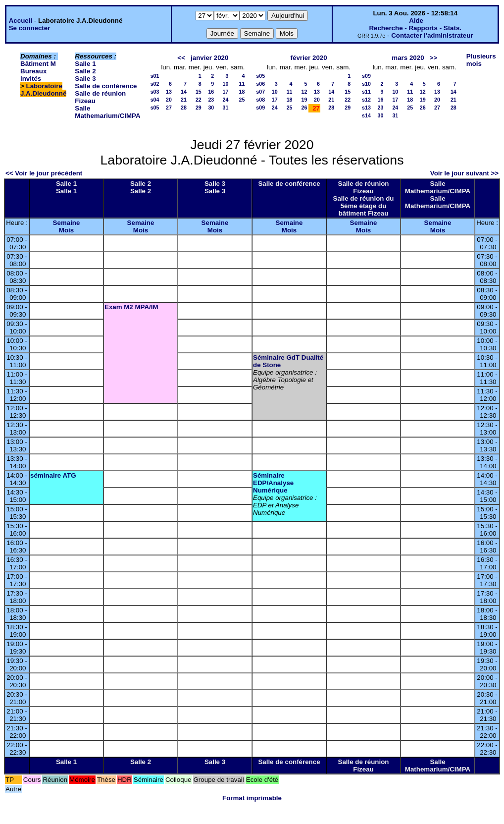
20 (169, 100)
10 (226, 84)
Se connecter (30, 28)
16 (211, 92)
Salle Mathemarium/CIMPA (107, 112)
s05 (155, 108)
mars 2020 (408, 58)
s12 (366, 100)
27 (169, 108)
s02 (155, 84)
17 (226, 92)
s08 (260, 100)
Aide (416, 21)
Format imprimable (252, 798)
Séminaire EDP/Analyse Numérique (273, 483)
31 (226, 108)
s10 (366, 84)
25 (242, 100)
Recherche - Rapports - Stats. (415, 28)
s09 (260, 108)
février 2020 (309, 58)
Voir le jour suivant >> (464, 173)
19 (304, 100)
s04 (155, 100)
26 (304, 108)
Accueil (21, 21)
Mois (66, 230)
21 (184, 100)
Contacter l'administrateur (432, 35)
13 (169, 92)
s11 (366, 92)
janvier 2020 (209, 58)
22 (199, 100)
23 (211, 100)
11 (242, 84)
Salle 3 (85, 79)
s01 (155, 76)
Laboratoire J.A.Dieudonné (43, 90)
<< (181, 58)
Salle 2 (85, 71)
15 (199, 92)
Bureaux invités (33, 75)
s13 (366, 108)
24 (226, 100)
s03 (155, 92)
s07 (260, 92)
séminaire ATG (53, 475)
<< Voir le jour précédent (44, 173)
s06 (260, 84)
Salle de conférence (106, 86)
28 (184, 108)
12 (304, 92)
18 (242, 92)
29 (199, 108)
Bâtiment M (38, 64)
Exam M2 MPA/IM (131, 307)
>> (434, 58)
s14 (366, 115)
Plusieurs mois (481, 60)
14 (184, 92)
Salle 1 (85, 64)
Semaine (67, 223)
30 (211, 108)
